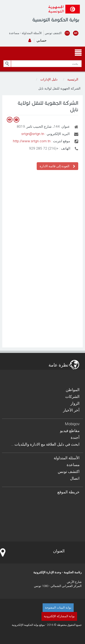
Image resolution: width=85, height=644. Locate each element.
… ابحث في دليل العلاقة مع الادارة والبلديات (45, 444)
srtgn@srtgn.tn (33, 134)
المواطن (73, 390)
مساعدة (14, 33)
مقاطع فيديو (70, 431)
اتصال (75, 478)
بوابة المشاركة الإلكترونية (59, 616)
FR (67, 33)
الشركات (72, 397)
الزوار (75, 403)
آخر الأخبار (71, 410)
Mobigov (72, 424)
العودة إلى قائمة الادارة (57, 166)
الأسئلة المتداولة (32, 33)
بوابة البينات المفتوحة (58, 608)
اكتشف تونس (53, 33)
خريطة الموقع (68, 492)
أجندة (75, 437)
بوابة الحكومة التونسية (56, 20)
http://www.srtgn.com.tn (32, 141)
